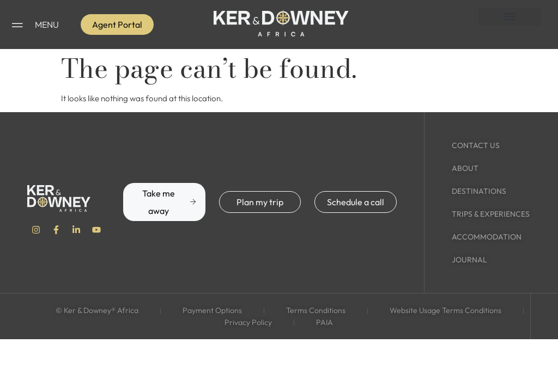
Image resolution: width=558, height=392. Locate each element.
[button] (510, 17)
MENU (47, 24)
